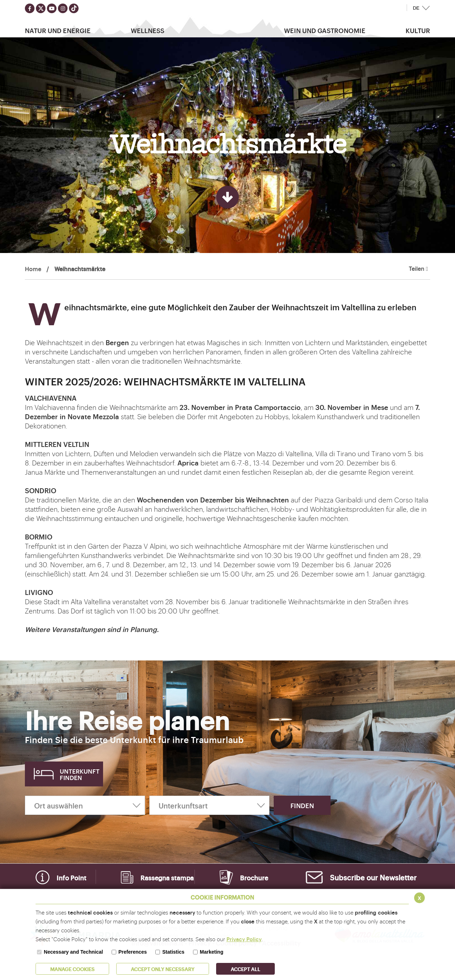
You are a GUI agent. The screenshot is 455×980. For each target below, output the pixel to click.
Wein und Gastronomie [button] (325, 30)
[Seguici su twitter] (41, 8)
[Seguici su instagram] (63, 8)
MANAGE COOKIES (72, 969)
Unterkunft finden (80, 774)
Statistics (173, 952)
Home (33, 269)
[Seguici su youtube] (52, 8)
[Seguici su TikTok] (74, 8)
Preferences (133, 952)
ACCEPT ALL (245, 969)
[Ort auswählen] (85, 805)
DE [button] (416, 8)
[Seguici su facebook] (30, 8)
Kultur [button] (418, 30)
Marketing (212, 952)
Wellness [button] (148, 30)
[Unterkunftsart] (209, 805)
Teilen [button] (418, 269)
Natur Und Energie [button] (58, 30)
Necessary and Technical (73, 952)
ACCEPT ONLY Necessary (163, 969)
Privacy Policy (244, 939)
